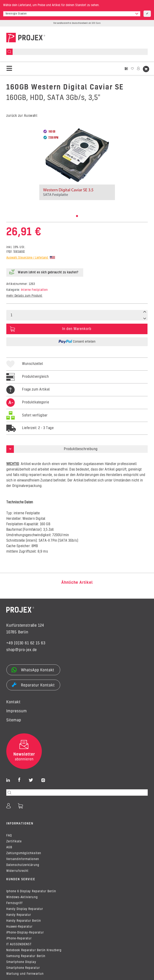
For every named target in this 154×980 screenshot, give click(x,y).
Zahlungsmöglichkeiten (24, 853)
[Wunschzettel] (132, 69)
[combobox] (72, 14)
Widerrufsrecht (17, 871)
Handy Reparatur (19, 915)
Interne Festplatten (34, 290)
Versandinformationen (23, 859)
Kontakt (13, 702)
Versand (19, 251)
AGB (9, 847)
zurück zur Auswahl (22, 116)
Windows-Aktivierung (22, 897)
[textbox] (72, 14)
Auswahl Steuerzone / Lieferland (31, 258)
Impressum (17, 711)
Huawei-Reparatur (19, 927)
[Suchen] (9, 52)
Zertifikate (14, 842)
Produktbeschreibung (81, 449)
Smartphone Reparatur (23, 968)
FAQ (9, 836)
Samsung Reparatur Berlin (26, 956)
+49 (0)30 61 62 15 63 (26, 643)
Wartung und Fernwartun (25, 974)
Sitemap (14, 720)
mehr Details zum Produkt (24, 296)
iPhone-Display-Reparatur (25, 933)
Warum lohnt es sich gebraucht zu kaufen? (48, 273)
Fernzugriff (14, 903)
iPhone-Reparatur (19, 939)
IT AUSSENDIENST (19, 944)
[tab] (28, 407)
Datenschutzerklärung (23, 865)
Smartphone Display (21, 962)
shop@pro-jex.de (22, 650)
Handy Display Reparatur (25, 909)
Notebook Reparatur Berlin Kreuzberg (34, 950)
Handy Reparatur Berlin (24, 921)
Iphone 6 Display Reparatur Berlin (31, 891)
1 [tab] (77, 216)
